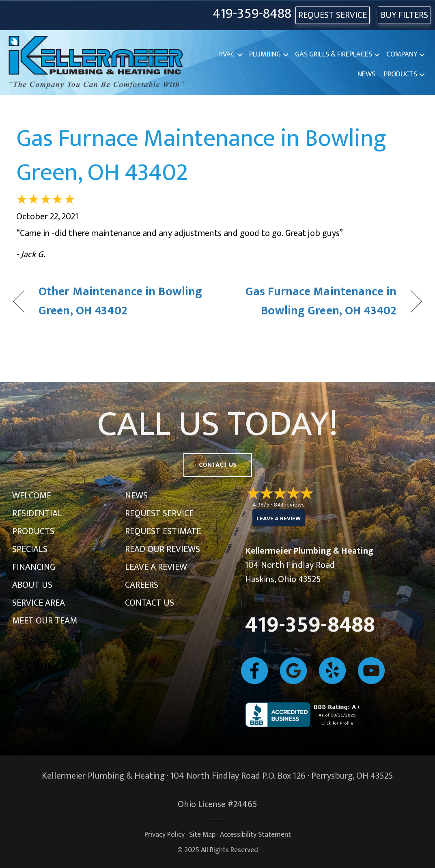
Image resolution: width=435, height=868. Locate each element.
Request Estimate (163, 531)
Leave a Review (156, 567)
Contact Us (150, 603)
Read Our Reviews (163, 549)
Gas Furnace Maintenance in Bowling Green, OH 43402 (201, 156)
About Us (32, 585)
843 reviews (289, 505)
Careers (142, 585)
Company (402, 54)
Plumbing (265, 54)
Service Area (39, 603)
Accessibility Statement (255, 834)
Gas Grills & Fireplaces (334, 54)
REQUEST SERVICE (333, 15)
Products (401, 74)
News (366, 74)
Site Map (202, 834)
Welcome (32, 496)
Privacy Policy (165, 834)
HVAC (227, 54)
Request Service (159, 514)
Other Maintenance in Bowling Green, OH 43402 (120, 302)
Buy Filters (404, 15)
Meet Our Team (45, 621)
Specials (30, 549)
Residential (37, 514)
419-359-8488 (252, 14)
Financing (34, 567)
